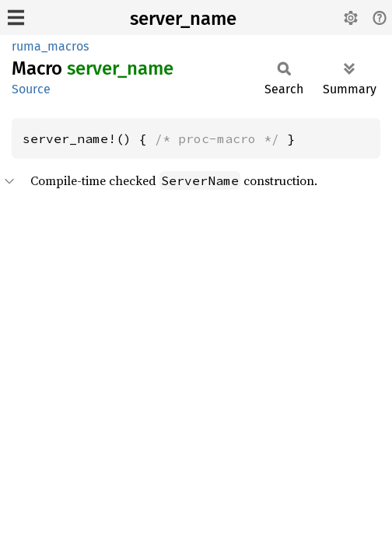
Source (31, 89)
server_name (183, 19)
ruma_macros (50, 46)
